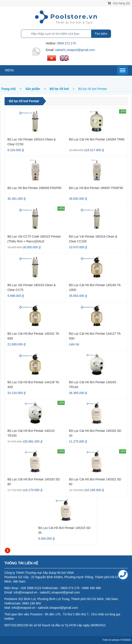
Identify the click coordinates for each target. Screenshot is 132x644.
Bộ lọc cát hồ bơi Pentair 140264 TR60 (97, 139)
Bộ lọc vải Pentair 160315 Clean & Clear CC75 (32, 287)
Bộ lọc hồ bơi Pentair (24, 101)
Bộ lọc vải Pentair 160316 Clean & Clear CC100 (93, 239)
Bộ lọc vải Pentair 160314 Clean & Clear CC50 (32, 142)
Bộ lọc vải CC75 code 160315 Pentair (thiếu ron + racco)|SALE (34, 239)
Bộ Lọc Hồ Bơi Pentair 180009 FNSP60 (34, 188)
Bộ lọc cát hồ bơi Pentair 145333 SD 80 (34, 482)
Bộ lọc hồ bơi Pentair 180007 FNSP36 (96, 188)
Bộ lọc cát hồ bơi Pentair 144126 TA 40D (33, 384)
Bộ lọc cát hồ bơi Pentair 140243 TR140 (93, 384)
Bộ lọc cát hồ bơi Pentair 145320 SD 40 (95, 433)
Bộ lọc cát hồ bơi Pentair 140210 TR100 (31, 433)
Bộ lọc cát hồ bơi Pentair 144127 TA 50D (95, 336)
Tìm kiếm (101, 34)
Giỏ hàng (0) (119, 3)
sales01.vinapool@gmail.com (75, 50)
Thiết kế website (111, 640)
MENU (10, 70)
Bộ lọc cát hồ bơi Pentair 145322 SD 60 (95, 482)
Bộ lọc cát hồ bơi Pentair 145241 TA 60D (33, 336)
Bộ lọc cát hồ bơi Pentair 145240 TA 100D (95, 287)
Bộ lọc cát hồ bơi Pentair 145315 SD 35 (64, 530)
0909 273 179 (66, 43)
